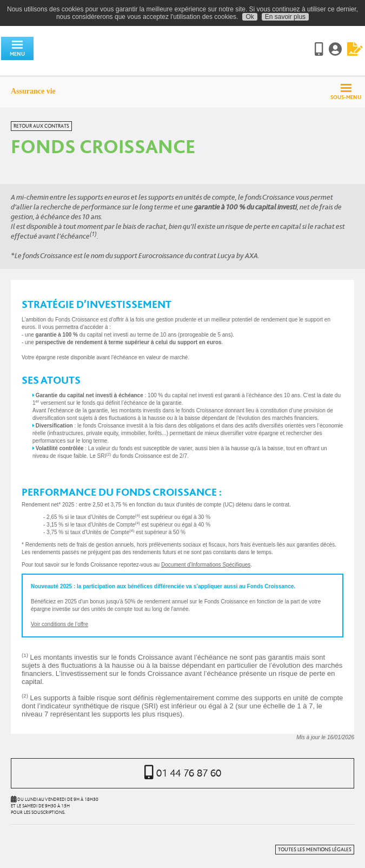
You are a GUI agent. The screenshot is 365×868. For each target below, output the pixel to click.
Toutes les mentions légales (315, 850)
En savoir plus (285, 17)
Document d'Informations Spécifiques (206, 565)
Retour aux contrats (41, 126)
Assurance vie (33, 91)
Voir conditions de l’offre (59, 624)
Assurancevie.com (124, 50)
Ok (250, 17)
